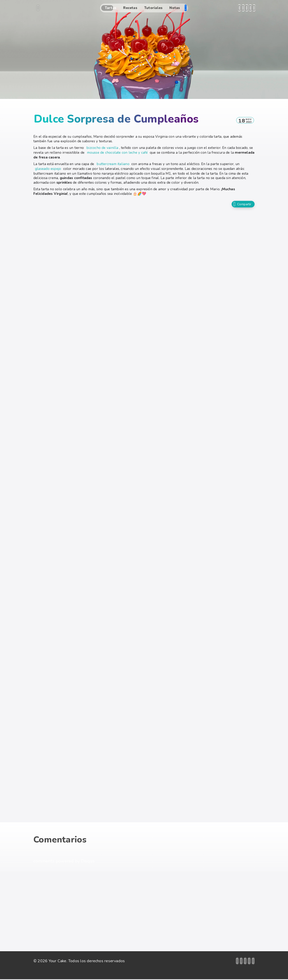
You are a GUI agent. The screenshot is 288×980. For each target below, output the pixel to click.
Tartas (110, 8)
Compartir (241, 205)
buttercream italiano (113, 164)
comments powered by (64, 862)
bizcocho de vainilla (102, 148)
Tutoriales (153, 8)
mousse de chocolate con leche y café (117, 152)
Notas (175, 8)
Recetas (130, 8)
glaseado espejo (48, 169)
